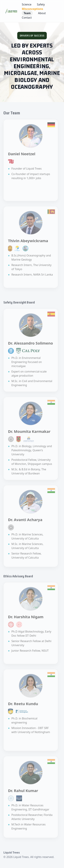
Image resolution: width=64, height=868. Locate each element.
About (42, 13)
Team (27, 13)
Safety (41, 4)
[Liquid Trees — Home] (11, 11)
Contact (27, 18)
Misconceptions (33, 9)
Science (27, 4)
